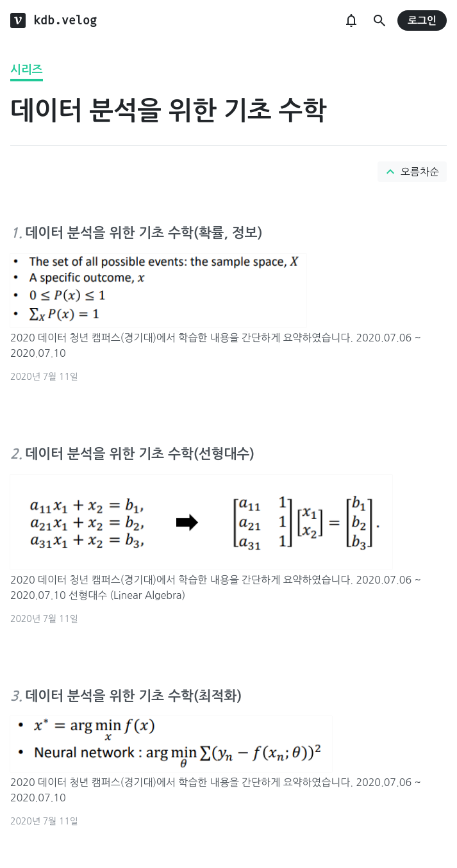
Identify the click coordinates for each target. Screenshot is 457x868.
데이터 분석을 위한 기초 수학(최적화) (133, 696)
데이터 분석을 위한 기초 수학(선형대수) (140, 454)
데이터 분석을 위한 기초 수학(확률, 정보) (144, 233)
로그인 (422, 21)
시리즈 (27, 70)
